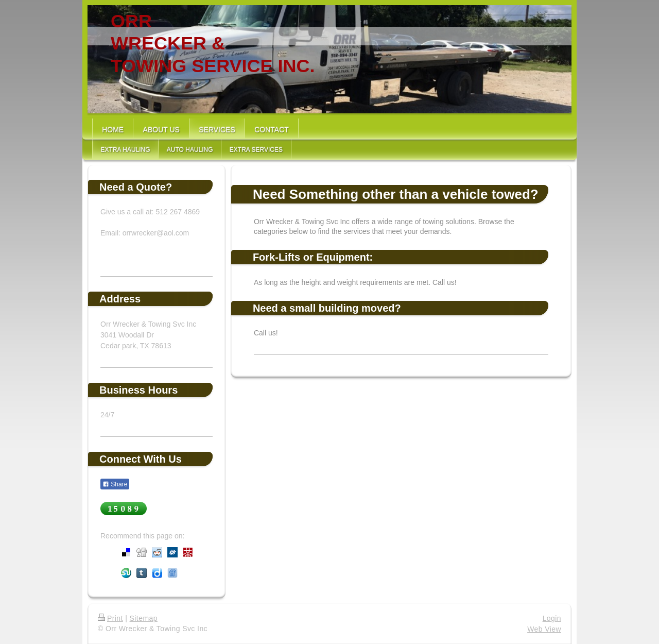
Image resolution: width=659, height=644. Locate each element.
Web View (544, 629)
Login (552, 618)
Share (115, 484)
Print (110, 618)
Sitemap (144, 618)
